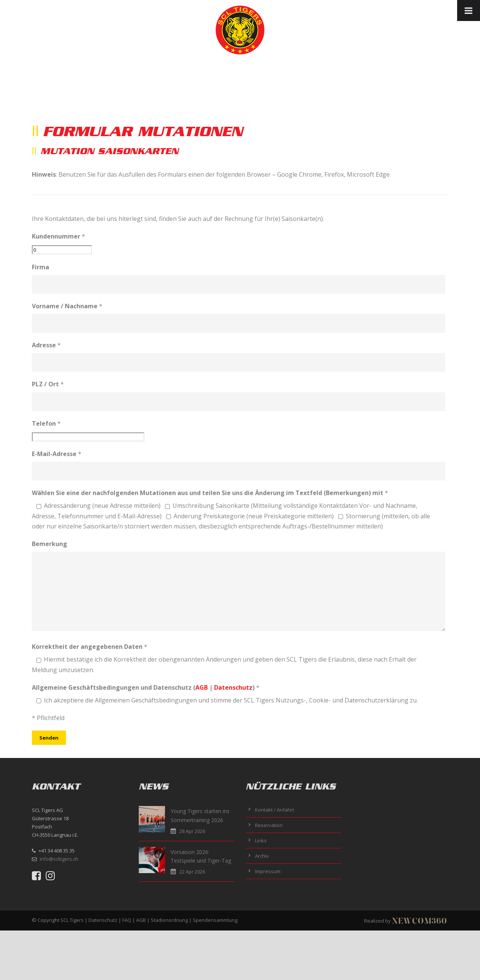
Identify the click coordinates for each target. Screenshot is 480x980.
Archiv (262, 856)
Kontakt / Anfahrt (274, 810)
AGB (202, 687)
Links (261, 840)
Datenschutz (233, 687)
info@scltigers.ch (59, 859)
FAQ (127, 920)
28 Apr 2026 (192, 831)
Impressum (268, 871)
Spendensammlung (215, 920)
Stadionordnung (169, 920)
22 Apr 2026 (192, 872)
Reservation (269, 825)
